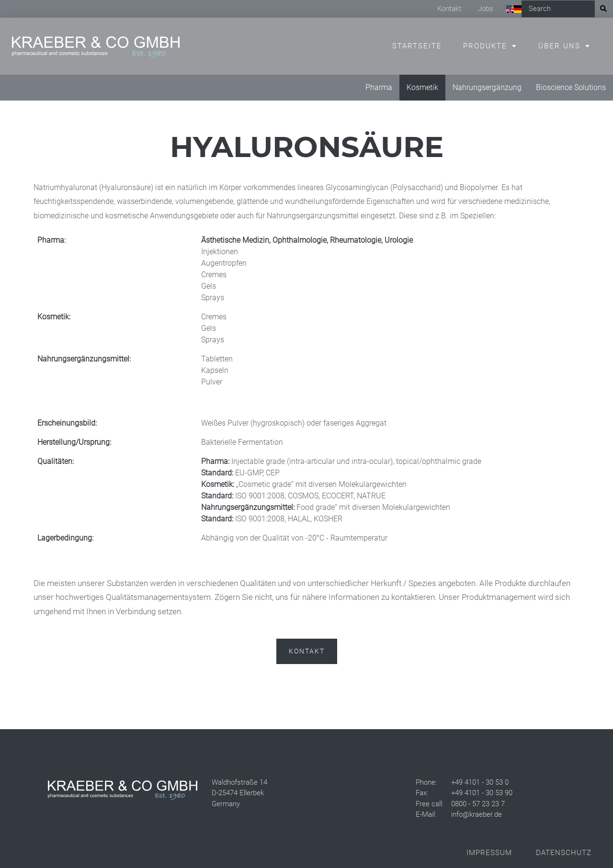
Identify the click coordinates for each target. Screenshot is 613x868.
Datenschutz (564, 853)
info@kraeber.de (477, 814)
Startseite (417, 46)
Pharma (379, 87)
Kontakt (449, 9)
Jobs (486, 9)
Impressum (489, 853)
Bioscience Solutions (571, 87)
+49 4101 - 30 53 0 (480, 782)
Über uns (559, 46)
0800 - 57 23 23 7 (478, 804)
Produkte (485, 46)
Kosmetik (422, 87)
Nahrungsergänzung (487, 87)
